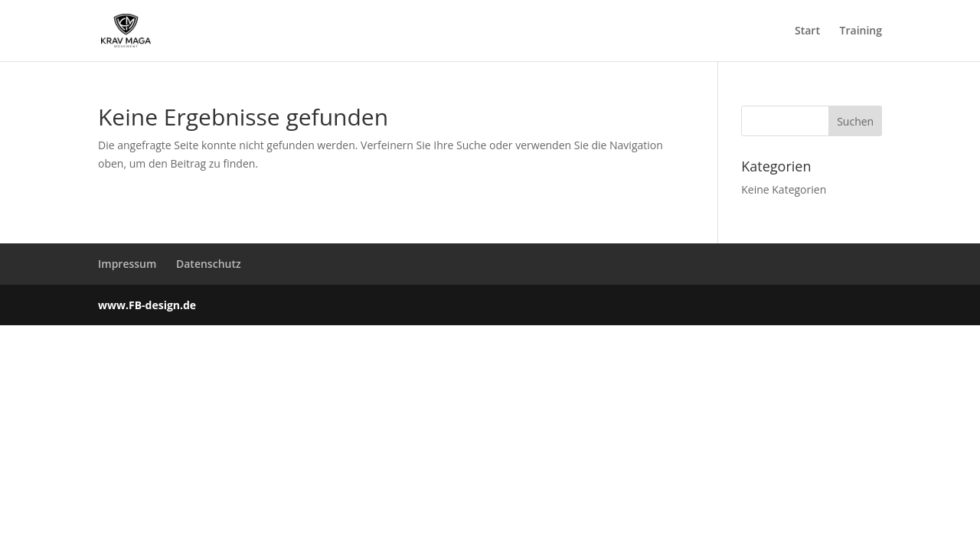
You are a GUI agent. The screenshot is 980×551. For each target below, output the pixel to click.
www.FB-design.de (147, 305)
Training (861, 31)
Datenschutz (209, 264)
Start (807, 31)
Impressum (127, 264)
